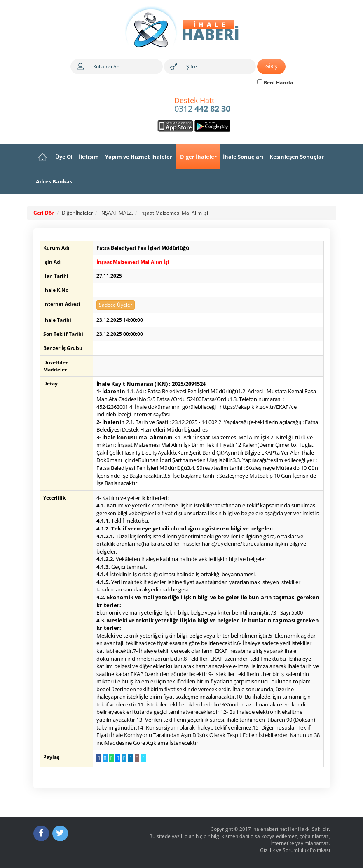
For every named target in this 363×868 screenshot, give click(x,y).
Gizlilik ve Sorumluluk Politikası (295, 850)
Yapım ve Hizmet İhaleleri (139, 157)
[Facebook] (41, 833)
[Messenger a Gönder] (118, 758)
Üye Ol (64, 157)
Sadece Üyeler (116, 305)
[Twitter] (60, 833)
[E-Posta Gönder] (137, 758)
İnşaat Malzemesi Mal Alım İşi (174, 213)
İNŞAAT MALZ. (117, 213)
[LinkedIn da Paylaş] (130, 758)
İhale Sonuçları (243, 157)
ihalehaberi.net (269, 829)
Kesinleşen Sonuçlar (297, 157)
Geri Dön (44, 213)
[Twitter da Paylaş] (105, 758)
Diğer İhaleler (198, 157)
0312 (202, 105)
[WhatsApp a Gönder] (111, 758)
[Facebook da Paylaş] (99, 758)
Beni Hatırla (275, 83)
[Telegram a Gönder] (124, 758)
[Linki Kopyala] (143, 758)
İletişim (89, 157)
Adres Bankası (55, 181)
